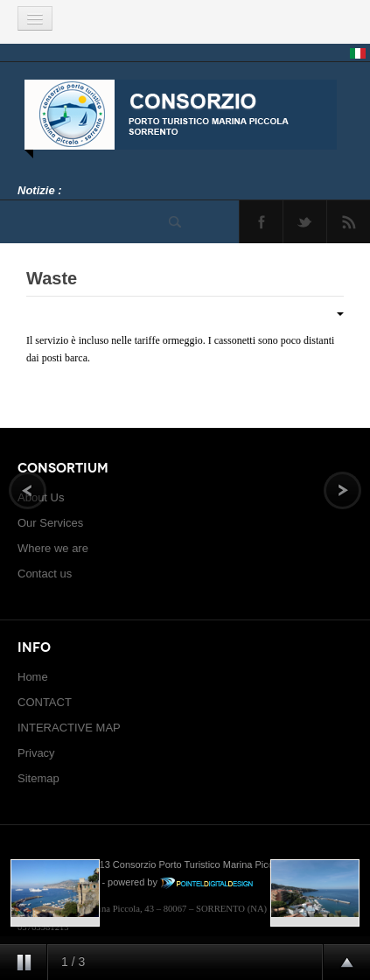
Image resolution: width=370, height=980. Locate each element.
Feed (349, 222)
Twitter (305, 222)
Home (33, 677)
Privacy (36, 753)
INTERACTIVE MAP (69, 728)
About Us (41, 497)
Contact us (45, 574)
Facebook (261, 222)
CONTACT (45, 702)
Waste (52, 278)
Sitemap (38, 778)
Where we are (53, 548)
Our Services (50, 523)
